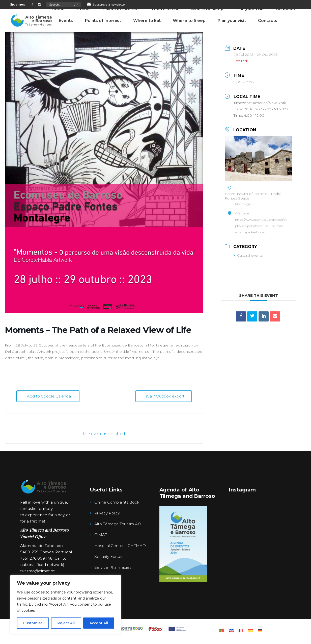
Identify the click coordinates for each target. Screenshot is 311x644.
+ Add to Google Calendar (48, 396)
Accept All (99, 623)
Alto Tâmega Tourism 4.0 (118, 524)
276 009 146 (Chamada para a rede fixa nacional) (135, 14)
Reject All (66, 623)
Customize (33, 623)
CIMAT (101, 535)
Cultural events (248, 255)
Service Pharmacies (113, 567)
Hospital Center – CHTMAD (120, 546)
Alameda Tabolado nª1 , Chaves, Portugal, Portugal (218, 14)
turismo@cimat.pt (37, 571)
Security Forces (109, 556)
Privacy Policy (107, 513)
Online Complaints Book (117, 502)
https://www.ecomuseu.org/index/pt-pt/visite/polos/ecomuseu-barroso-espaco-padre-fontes (262, 226)
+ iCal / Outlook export (164, 396)
